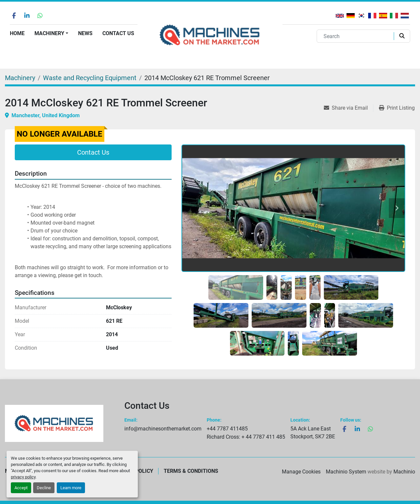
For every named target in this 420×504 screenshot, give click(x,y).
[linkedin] (27, 15)
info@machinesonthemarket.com (163, 429)
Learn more (71, 488)
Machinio (404, 472)
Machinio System (346, 472)
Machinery (49, 33)
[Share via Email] (348, 108)
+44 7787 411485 (227, 429)
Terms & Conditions (191, 471)
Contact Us (118, 33)
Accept (21, 488)
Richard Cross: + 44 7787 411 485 (246, 437)
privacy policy (23, 477)
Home (17, 33)
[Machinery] (20, 78)
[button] (51, 33)
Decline (44, 488)
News (85, 33)
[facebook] (14, 15)
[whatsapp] (40, 15)
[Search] (357, 36)
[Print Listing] (397, 108)
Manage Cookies (301, 472)
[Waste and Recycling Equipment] (90, 78)
